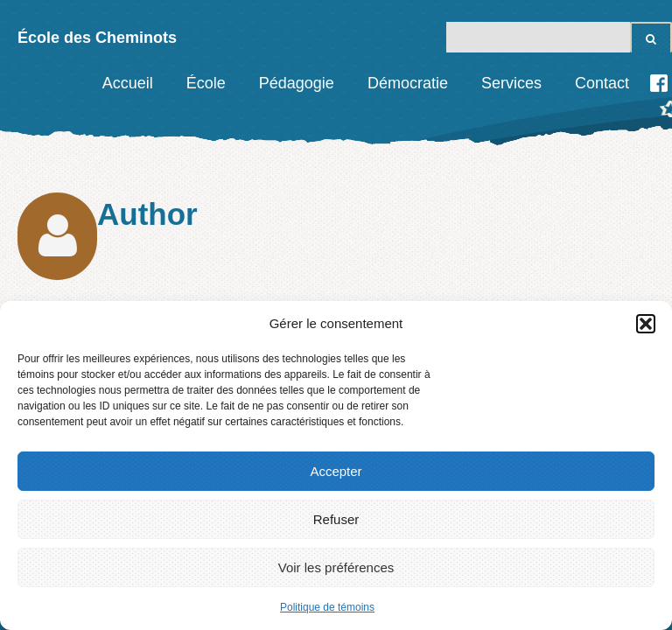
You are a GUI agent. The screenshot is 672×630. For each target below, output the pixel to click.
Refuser (336, 519)
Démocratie (408, 83)
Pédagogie (297, 83)
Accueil (128, 83)
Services (511, 83)
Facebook (659, 83)
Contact (602, 83)
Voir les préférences (336, 567)
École (206, 83)
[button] (646, 324)
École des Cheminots (97, 38)
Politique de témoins (327, 607)
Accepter (336, 471)
